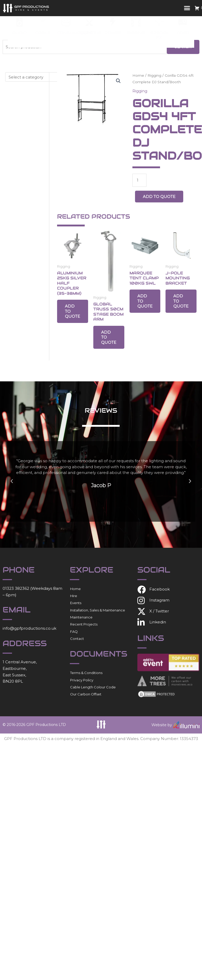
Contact (77, 639)
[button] (187, 8)
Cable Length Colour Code (93, 687)
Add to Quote (159, 197)
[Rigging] (136, 22)
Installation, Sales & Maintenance (98, 610)
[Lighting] (89, 22)
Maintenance (81, 617)
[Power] (113, 22)
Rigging (136, 33)
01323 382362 (16, 588)
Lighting (91, 33)
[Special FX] (159, 22)
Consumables (75, 33)
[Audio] (19, 22)
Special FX (160, 35)
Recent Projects (84, 624)
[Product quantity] (139, 180)
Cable (43, 33)
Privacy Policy (82, 680)
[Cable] (43, 22)
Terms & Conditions (86, 673)
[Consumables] (66, 22)
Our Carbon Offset (86, 694)
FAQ (74, 632)
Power (113, 33)
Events (76, 603)
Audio (19, 33)
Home (138, 75)
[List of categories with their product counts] (36, 77)
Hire (74, 596)
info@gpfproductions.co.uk (29, 628)
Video (182, 33)
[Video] (183, 22)
